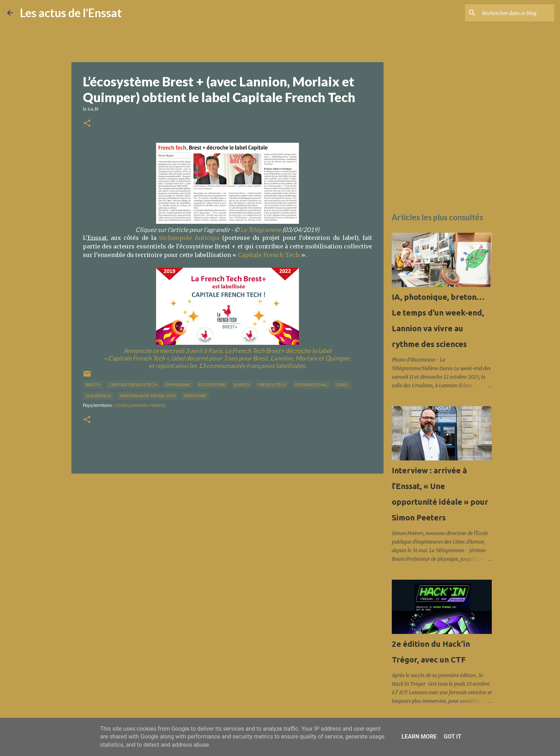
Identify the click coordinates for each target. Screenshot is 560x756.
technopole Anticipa (189, 238)
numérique (99, 396)
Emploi (242, 385)
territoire (195, 396)
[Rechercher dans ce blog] (517, 13)
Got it (452, 737)
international (311, 385)
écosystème (212, 385)
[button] (87, 124)
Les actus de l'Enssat (71, 13)
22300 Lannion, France (140, 405)
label (342, 385)
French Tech (272, 385)
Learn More (419, 737)
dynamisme (178, 385)
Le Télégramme (261, 230)
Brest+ (93, 385)
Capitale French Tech (269, 255)
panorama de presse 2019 (147, 396)
